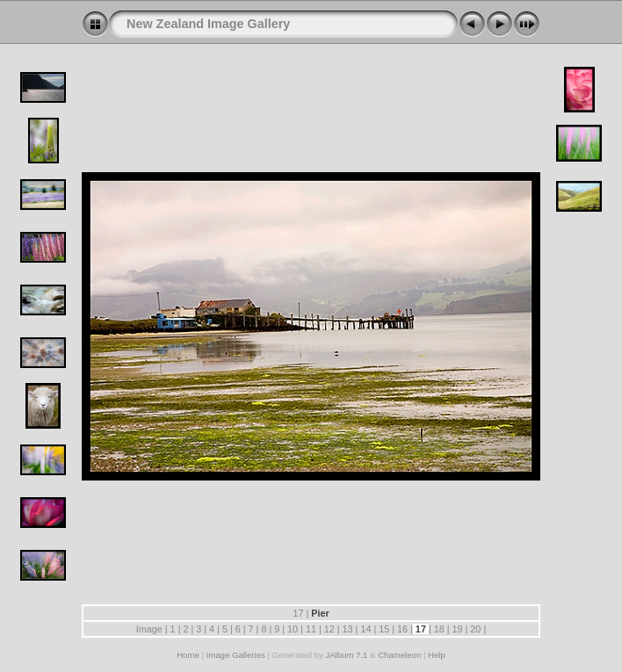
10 (293, 629)
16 (402, 629)
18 (439, 629)
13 (348, 629)
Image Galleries (236, 655)
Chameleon (399, 655)
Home (188, 655)
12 (329, 629)
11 (311, 629)
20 (475, 629)
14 (365, 629)
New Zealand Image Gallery (208, 24)
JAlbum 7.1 (346, 655)
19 (458, 629)
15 (384, 629)
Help (437, 655)
